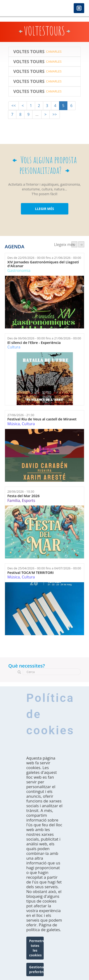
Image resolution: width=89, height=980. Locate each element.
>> (55, 114)
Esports (28, 500)
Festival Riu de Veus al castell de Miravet (42, 419)
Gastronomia (19, 271)
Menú (79, 8)
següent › (81, 244)
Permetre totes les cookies (37, 949)
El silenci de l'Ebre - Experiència (34, 343)
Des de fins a (44, 258)
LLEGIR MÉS (44, 209)
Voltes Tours (29, 52)
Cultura (14, 347)
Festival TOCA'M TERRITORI (30, 573)
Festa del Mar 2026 (23, 496)
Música (14, 424)
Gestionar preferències (37, 970)
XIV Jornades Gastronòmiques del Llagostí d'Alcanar (43, 264)
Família (14, 500)
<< (14, 106)
